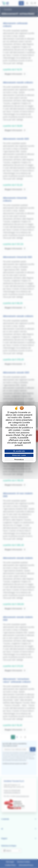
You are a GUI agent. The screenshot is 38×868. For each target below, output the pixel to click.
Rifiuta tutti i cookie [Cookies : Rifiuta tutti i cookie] (19, 455)
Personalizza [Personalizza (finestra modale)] (19, 460)
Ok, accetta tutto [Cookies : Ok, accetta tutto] (19, 451)
